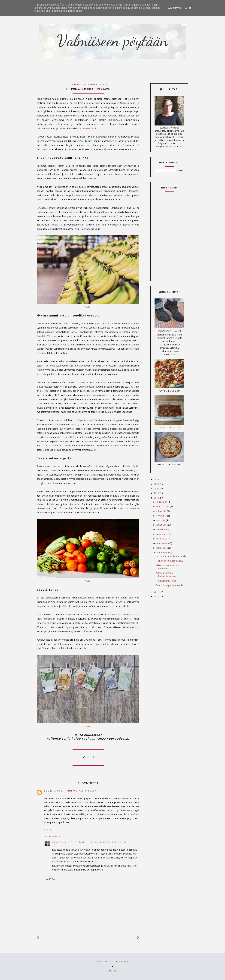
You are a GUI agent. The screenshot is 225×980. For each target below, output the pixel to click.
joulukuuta (162, 502)
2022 (157, 479)
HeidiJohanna (52, 791)
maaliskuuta (163, 543)
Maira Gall (113, 971)
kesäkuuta (162, 529)
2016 (157, 596)
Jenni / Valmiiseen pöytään (68, 842)
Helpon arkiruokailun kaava (170, 561)
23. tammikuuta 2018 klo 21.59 (108, 842)
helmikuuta (162, 548)
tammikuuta (163, 552)
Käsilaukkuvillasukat (169, 331)
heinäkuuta (162, 525)
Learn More (174, 8)
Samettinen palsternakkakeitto (172, 585)
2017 (157, 592)
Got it (188, 8)
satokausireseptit (87, 128)
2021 (157, 484)
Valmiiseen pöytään (117, 962)
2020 (157, 489)
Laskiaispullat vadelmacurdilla (171, 556)
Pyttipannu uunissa (169, 391)
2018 (157, 498)
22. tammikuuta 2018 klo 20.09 (80, 791)
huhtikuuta (162, 539)
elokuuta (161, 520)
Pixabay (88, 307)
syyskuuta (162, 516)
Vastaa (49, 830)
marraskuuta (163, 506)
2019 (157, 493)
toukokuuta (163, 534)
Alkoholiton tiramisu (169, 428)
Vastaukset (55, 837)
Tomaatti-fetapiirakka (169, 465)
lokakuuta (162, 511)
